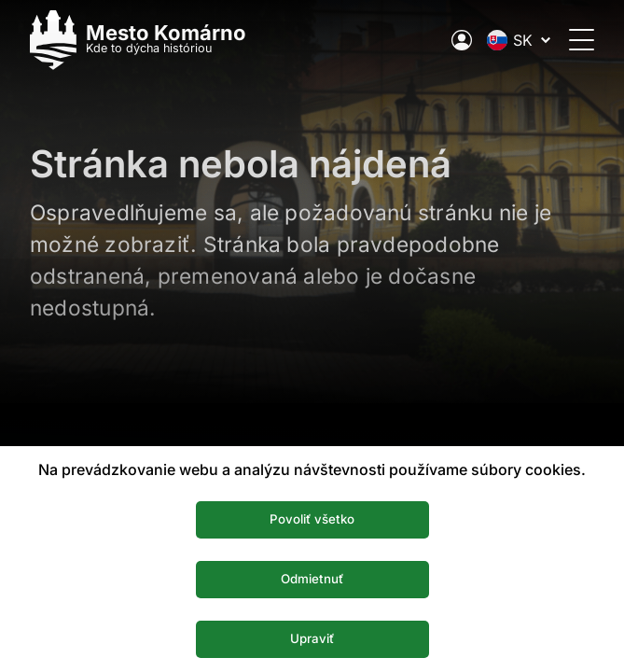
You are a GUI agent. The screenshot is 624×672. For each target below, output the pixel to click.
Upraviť (312, 638)
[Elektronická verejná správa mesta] (462, 40)
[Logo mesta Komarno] (138, 40)
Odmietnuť (312, 579)
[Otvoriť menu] (582, 40)
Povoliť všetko (312, 519)
